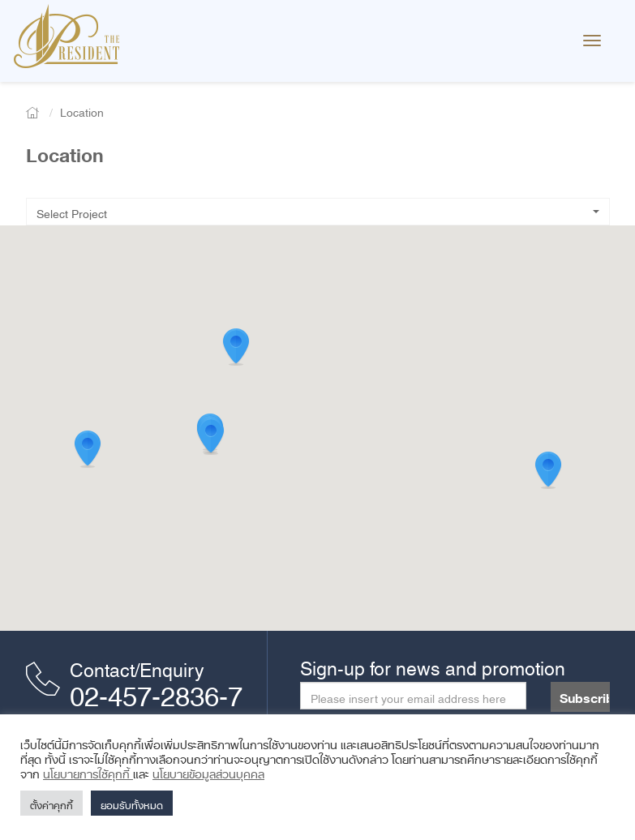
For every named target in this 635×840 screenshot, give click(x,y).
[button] (548, 471)
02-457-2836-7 (156, 690)
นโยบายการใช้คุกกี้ (88, 771)
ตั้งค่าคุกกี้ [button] (51, 803)
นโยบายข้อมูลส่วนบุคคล (208, 771)
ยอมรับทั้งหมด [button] (132, 803)
